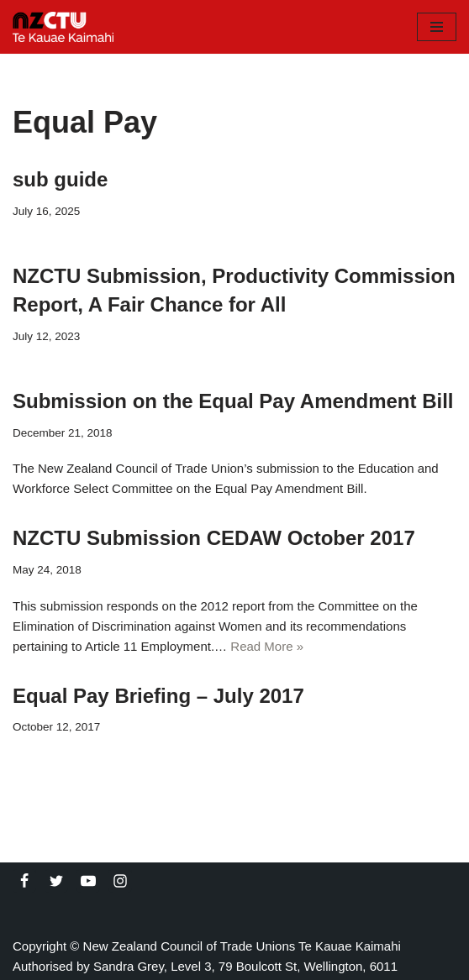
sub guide (60, 179)
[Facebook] (24, 881)
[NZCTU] (63, 27)
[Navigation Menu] (437, 27)
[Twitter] (56, 881)
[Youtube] (88, 881)
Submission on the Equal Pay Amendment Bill (233, 401)
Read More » (267, 646)
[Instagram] (120, 881)
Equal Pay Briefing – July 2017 (158, 696)
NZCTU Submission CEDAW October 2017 (214, 538)
